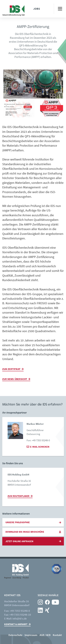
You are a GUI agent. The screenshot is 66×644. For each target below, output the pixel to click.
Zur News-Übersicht (15, 379)
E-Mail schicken (40, 447)
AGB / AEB (45, 635)
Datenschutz (15, 635)
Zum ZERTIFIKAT (11, 369)
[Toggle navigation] (60, 9)
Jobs (37, 9)
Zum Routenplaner (18, 496)
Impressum (31, 635)
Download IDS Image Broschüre (25, 532)
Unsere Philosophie (18, 522)
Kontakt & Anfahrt (16, 624)
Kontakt (57, 635)
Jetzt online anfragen (19, 541)
